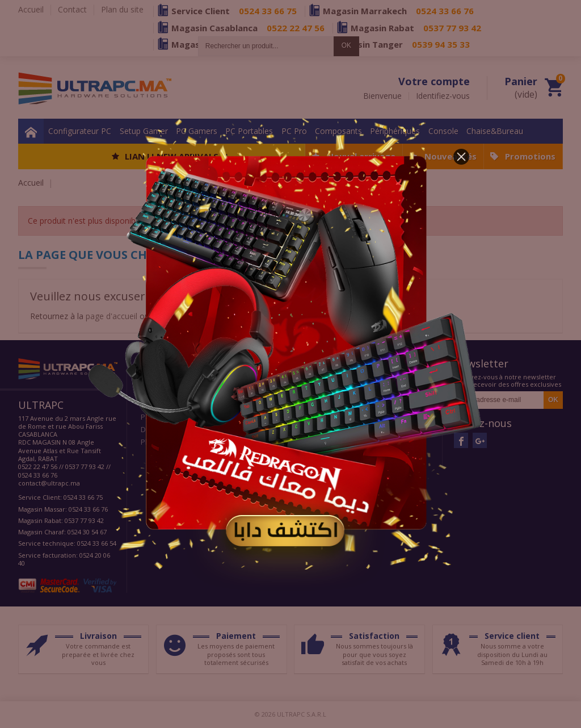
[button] (461, 157)
